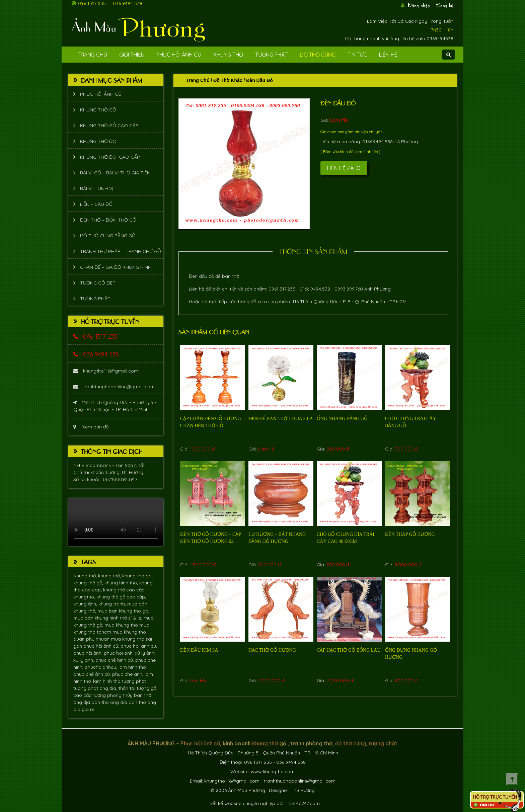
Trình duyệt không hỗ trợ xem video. (116, 522)
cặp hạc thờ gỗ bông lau (349, 650)
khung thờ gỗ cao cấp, (121, 597)
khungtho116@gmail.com (106, 371)
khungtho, (85, 597)
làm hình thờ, (133, 667)
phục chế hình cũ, (115, 660)
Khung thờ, (86, 576)
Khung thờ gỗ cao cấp (109, 126)
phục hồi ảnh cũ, (102, 646)
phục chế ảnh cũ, (93, 674)
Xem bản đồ (91, 427)
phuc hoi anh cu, (139, 646)
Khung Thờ (228, 55)
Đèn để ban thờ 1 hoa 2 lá (281, 419)
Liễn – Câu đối (97, 204)
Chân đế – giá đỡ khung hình (116, 267)
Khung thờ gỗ (98, 110)
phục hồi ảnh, (89, 653)
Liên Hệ (388, 55)
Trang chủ (198, 80)
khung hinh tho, (122, 583)
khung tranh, (113, 604)
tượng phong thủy (114, 695)
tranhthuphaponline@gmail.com (114, 387)
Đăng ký (445, 4)
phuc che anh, (128, 674)
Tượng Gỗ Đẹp (98, 283)
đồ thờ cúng (351, 743)
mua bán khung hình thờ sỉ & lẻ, (108, 618)
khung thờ (265, 743)
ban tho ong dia (110, 702)
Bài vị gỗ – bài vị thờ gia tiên (115, 173)
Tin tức (357, 55)
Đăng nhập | (421, 4)
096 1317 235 (92, 3)
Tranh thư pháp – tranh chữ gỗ (121, 251)
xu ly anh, (84, 660)
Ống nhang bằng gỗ (342, 419)
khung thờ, (110, 576)
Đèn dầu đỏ (338, 103)
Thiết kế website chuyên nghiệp (240, 803)
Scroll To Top (512, 779)
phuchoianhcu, (102, 667)
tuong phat (86, 688)
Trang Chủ (92, 55)
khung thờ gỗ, (89, 583)
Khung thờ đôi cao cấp (110, 157)
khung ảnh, (86, 604)
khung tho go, (137, 576)
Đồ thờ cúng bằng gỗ (108, 236)
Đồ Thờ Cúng (318, 55)
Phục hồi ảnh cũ (179, 55)
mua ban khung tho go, (123, 611)
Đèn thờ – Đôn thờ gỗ (108, 220)
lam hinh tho (107, 681)
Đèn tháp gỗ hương (410, 534)
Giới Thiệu (132, 55)
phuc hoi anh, (119, 653)
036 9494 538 (128, 3)
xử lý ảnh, (145, 653)
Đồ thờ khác (228, 80)
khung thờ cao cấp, (124, 590)
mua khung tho (122, 625)
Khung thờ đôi (99, 141)
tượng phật (134, 681)
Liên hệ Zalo (344, 168)
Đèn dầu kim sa (199, 650)
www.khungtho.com (273, 772)
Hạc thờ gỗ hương (272, 650)
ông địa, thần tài (118, 688)
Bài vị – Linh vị (97, 188)
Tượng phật (271, 55)
